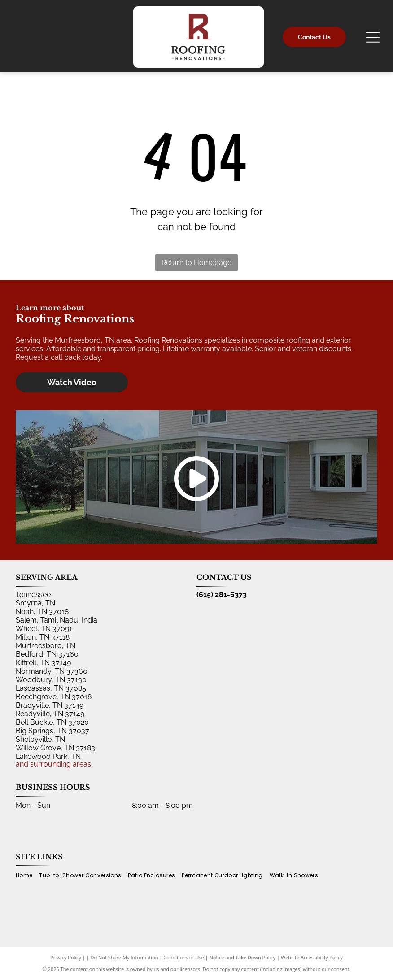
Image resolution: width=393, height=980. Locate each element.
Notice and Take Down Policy (243, 957)
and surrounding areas (53, 764)
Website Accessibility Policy (312, 957)
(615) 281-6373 (222, 595)
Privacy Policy (66, 957)
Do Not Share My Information (124, 957)
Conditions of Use (184, 957)
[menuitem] (27, 876)
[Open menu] (373, 37)
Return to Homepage (196, 263)
